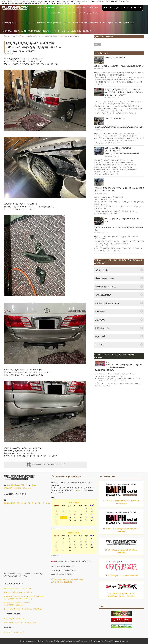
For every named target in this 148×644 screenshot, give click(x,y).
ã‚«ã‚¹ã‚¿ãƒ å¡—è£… (10, 23)
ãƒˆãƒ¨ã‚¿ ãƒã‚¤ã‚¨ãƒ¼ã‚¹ (68, 36)
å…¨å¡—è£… (26, 23)
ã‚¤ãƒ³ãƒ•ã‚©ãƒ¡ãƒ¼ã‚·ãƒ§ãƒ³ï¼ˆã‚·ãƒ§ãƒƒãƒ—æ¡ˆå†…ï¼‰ (78, 7)
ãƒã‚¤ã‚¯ (41, 7)
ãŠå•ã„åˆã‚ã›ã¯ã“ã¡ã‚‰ (123, 8)
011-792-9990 (18, 494)
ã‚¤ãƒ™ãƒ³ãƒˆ (51, 7)
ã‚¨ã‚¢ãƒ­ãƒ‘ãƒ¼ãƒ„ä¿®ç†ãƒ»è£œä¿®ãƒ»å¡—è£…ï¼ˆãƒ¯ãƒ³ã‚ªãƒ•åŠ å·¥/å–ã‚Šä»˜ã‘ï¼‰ (99, 23)
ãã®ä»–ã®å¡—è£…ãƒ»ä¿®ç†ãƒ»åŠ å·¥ (73, 31)
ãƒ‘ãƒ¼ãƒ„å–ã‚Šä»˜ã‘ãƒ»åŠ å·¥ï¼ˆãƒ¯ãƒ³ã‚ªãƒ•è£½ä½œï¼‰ (27, 31)
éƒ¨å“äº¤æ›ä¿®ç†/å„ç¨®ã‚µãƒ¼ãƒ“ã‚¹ (84, 13)
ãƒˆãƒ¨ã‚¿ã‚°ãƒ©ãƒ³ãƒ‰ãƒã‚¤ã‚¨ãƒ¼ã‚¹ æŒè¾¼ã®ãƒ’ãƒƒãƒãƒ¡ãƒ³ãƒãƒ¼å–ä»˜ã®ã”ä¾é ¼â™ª (124, 92)
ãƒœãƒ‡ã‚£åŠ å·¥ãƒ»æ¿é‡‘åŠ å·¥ (48, 23)
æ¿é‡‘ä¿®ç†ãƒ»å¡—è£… (57, 13)
